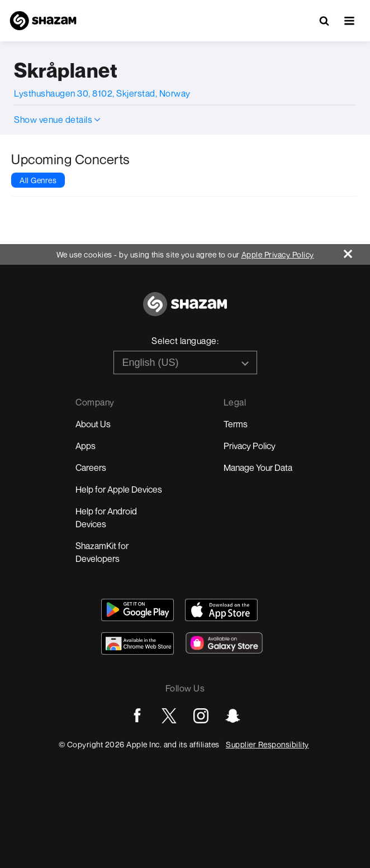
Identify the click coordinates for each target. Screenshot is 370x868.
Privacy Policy (250, 446)
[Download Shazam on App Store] (221, 610)
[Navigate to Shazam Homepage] (43, 21)
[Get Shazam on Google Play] (137, 610)
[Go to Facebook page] (137, 716)
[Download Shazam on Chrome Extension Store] (137, 643)
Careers (91, 468)
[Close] (357, 251)
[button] (349, 21)
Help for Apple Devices (119, 489)
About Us (93, 424)
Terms (236, 424)
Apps (86, 446)
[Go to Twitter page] (169, 716)
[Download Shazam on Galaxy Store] (224, 643)
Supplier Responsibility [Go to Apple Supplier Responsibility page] (267, 744)
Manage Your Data (258, 468)
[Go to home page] (185, 310)
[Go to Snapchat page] (233, 716)
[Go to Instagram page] (201, 716)
